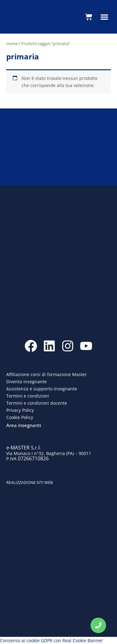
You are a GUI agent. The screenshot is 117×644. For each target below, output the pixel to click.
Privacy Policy (20, 410)
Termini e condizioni (28, 396)
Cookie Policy (20, 417)
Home (12, 44)
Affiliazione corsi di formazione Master (46, 374)
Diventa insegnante (27, 382)
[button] (104, 17)
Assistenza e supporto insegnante (42, 389)
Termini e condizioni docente (37, 403)
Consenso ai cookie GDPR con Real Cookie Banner (51, 640)
